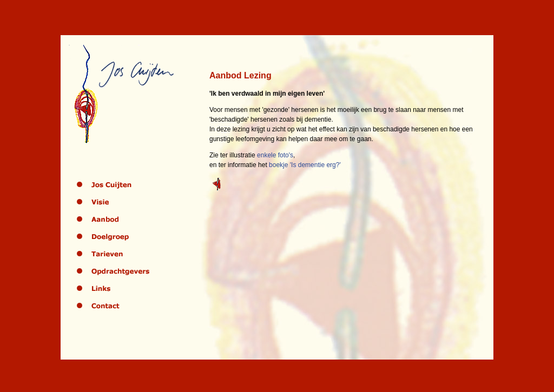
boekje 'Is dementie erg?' (305, 165)
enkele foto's (275, 155)
